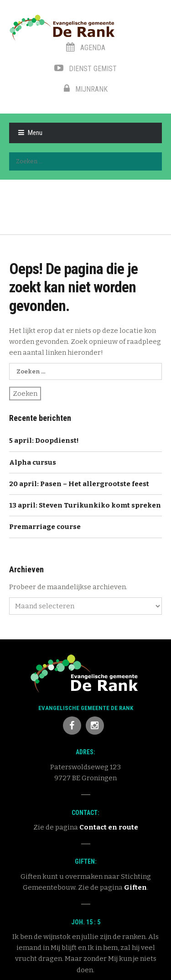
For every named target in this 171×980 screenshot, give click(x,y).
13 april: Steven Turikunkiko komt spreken (85, 505)
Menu (35, 133)
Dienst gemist (85, 69)
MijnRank (86, 89)
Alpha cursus (33, 462)
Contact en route (109, 827)
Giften (135, 887)
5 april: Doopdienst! (44, 441)
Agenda (86, 48)
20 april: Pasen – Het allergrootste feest (79, 484)
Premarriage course (45, 527)
